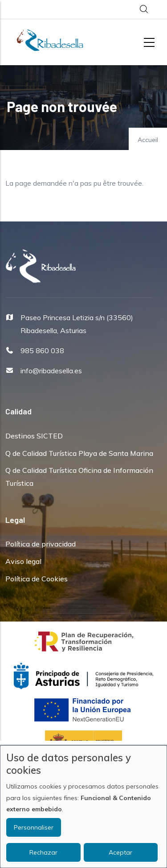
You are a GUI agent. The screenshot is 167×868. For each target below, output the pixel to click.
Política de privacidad (41, 544)
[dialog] (83, 807)
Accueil (148, 140)
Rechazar (43, 852)
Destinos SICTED (34, 436)
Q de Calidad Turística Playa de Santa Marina (79, 453)
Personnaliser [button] (34, 827)
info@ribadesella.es (51, 371)
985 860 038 (42, 351)
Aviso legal (23, 561)
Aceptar (120, 852)
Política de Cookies (37, 579)
